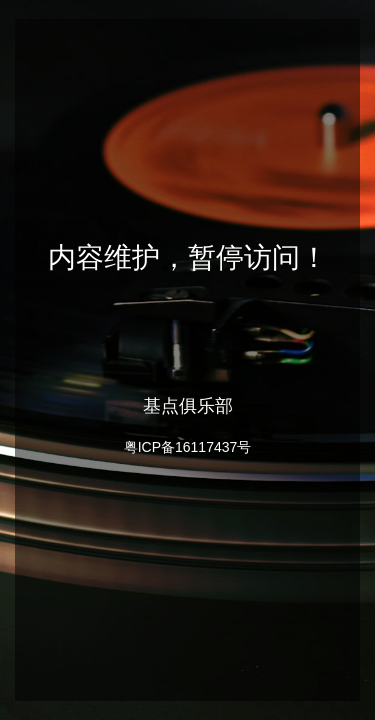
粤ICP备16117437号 (188, 447)
